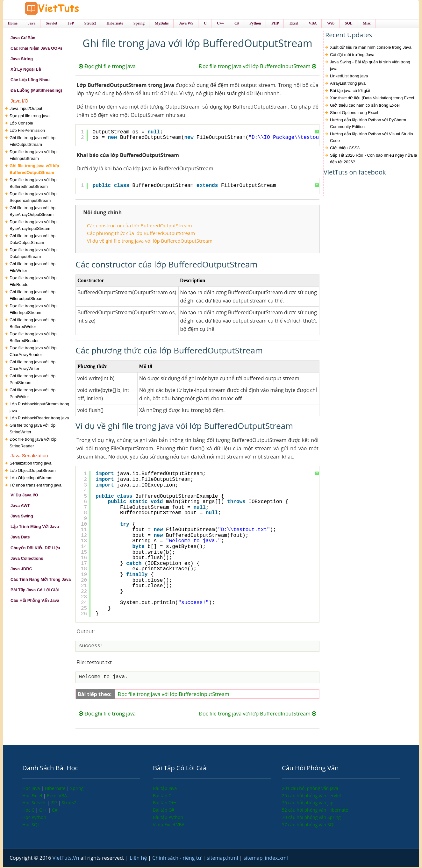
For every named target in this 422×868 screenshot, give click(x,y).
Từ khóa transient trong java (36, 486)
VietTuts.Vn (67, 859)
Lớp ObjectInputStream (31, 479)
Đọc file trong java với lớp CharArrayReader (33, 352)
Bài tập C (162, 797)
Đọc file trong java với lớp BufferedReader (33, 338)
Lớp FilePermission (27, 131)
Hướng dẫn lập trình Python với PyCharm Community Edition (368, 125)
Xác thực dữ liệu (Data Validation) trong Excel (372, 99)
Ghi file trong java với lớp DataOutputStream (32, 240)
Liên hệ (139, 859)
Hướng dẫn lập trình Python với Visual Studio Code (372, 139)
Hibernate (56, 790)
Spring (77, 790)
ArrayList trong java (348, 85)
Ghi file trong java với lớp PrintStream (32, 380)
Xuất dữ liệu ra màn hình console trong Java (371, 49)
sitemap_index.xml (266, 859)
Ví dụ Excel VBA (169, 825)
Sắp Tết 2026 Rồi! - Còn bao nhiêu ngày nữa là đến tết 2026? (374, 160)
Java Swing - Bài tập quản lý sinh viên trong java (370, 67)
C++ (44, 811)
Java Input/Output (26, 109)
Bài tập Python (168, 818)
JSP (54, 804)
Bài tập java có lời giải (350, 92)
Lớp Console (21, 124)
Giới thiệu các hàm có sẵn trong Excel (365, 107)
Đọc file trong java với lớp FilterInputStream (33, 310)
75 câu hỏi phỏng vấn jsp (308, 804)
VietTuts (57, 9)
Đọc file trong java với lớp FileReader (33, 282)
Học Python (34, 818)
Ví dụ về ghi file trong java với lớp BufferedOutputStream (150, 242)
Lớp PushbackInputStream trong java (39, 408)
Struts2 (69, 804)
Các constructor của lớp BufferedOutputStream (139, 226)
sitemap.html (223, 859)
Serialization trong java (31, 464)
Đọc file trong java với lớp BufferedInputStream (33, 184)
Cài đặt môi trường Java (352, 56)
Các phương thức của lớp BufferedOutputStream (141, 234)
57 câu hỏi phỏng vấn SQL (309, 825)
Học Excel (33, 797)
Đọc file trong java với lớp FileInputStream (33, 156)
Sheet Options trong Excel (354, 114)
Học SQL (31, 825)
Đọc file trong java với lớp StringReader (33, 444)
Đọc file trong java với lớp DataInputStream (33, 254)
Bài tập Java (165, 790)
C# (55, 811)
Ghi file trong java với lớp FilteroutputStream (32, 296)
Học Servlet (35, 804)
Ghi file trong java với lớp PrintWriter (32, 394)
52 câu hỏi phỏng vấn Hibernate (315, 811)
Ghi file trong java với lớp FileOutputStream (32, 142)
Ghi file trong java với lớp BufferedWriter (32, 324)
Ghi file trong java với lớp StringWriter (32, 430)
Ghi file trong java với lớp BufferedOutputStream (34, 170)
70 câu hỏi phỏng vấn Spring (311, 818)
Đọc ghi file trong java (30, 117)
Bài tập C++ (165, 804)
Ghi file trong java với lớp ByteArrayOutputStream (32, 212)
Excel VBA (57, 797)
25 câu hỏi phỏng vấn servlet (312, 797)
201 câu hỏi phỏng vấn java (310, 790)
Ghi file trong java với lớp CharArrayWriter (32, 366)
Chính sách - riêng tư (177, 859)
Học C (29, 811)
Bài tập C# (164, 811)
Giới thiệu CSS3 (345, 149)
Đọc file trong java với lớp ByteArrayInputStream (33, 226)
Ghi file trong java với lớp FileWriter (32, 268)
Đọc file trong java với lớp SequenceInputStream (33, 198)
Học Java (32, 790)
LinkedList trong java (349, 77)
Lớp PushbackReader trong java (39, 419)
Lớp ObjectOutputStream (33, 472)
